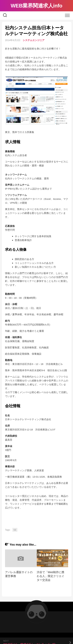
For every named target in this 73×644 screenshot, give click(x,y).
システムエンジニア (34, 40)
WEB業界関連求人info (36, 6)
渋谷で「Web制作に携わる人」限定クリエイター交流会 (51, 576)
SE (15, 530)
